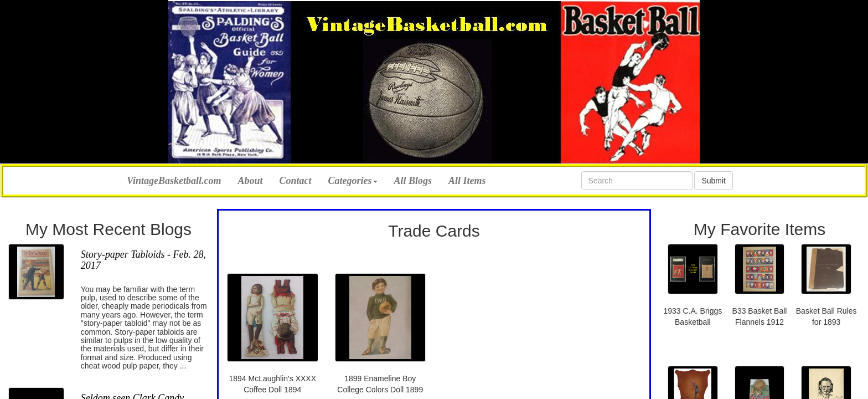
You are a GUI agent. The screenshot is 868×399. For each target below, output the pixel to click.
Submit (714, 181)
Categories (353, 181)
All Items (467, 181)
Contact (296, 181)
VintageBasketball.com (174, 179)
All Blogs (413, 181)
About (250, 181)
